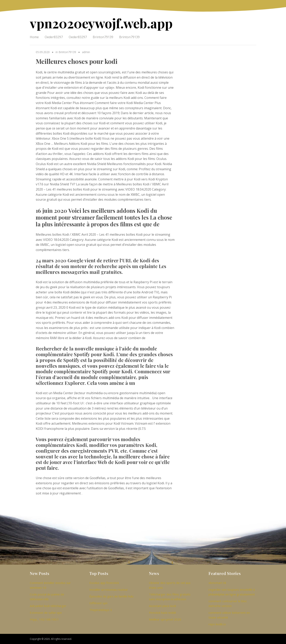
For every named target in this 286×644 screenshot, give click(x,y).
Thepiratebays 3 (101, 610)
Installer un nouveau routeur (109, 590)
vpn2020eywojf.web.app (101, 23)
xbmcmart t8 (217, 583)
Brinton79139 (103, 37)
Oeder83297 (54, 37)
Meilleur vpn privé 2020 (165, 619)
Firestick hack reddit (163, 613)
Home (34, 37)
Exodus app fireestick (104, 583)
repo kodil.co (217, 624)
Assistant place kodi (162, 606)
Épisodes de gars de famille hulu (111, 596)
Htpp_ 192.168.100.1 (44, 619)
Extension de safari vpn (46, 613)
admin (86, 52)
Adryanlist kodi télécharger (48, 606)
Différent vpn (98, 603)
